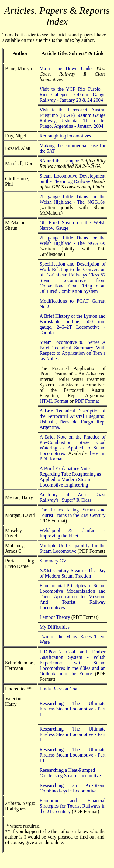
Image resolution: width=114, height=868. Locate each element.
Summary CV (53, 561)
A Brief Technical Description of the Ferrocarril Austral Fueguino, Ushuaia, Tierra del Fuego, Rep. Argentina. (73, 419)
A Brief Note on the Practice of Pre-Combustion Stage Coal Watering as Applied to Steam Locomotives (73, 445)
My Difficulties (55, 627)
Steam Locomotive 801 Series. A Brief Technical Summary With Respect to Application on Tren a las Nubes (73, 350)
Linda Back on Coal (59, 689)
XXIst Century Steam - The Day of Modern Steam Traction (73, 573)
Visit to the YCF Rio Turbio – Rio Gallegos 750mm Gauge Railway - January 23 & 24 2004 (73, 95)
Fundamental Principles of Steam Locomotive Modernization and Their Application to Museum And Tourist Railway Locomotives (73, 597)
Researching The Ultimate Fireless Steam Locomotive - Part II (73, 734)
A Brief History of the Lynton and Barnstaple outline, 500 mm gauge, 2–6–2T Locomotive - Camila (73, 324)
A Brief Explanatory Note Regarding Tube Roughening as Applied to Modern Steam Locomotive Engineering (70, 477)
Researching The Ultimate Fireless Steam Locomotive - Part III (73, 755)
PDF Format (87, 401)
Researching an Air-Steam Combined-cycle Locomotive (73, 788)
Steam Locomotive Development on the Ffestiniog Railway (73, 179)
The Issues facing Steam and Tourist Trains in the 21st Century (73, 512)
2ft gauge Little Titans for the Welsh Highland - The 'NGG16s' (73, 199)
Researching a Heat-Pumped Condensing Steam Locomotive (70, 773)
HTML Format (54, 401)
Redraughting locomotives (65, 136)
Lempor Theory (55, 617)
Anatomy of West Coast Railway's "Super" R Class (73, 497)
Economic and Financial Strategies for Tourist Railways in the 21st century (73, 806)
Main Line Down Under (66, 68)
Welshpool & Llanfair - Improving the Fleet (73, 533)
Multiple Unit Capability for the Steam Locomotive (73, 548)
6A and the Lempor (59, 161)
